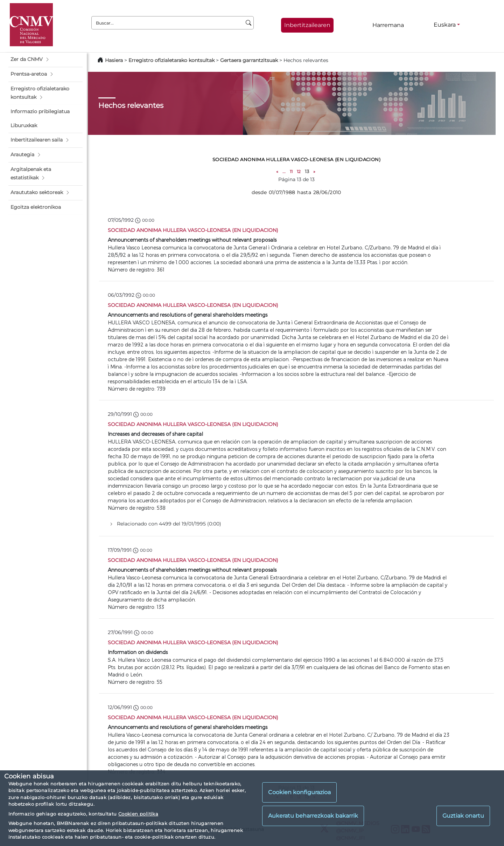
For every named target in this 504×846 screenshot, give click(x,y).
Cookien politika (138, 814)
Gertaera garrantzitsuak (249, 60)
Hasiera (114, 60)
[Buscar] (249, 23)
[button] (45, 60)
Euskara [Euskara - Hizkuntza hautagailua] (445, 25)
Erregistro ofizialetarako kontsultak (171, 60)
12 (299, 171)
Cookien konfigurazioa (299, 792)
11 (291, 171)
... (284, 171)
